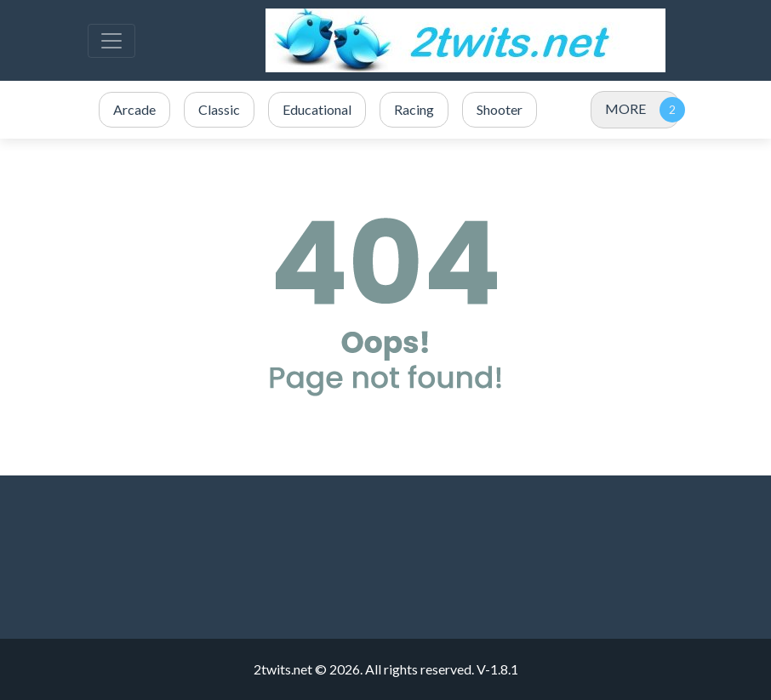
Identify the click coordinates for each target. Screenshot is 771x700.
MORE (625, 108)
